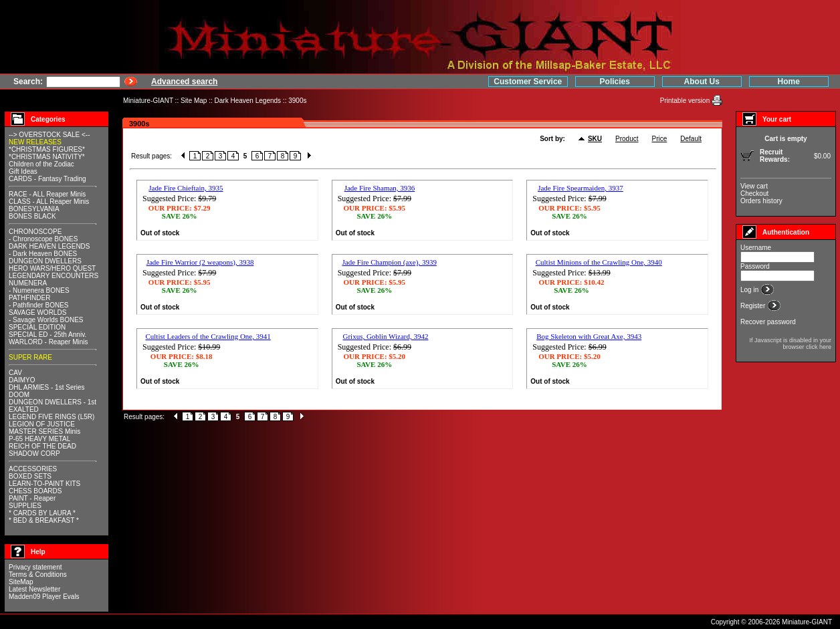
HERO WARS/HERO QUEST (52, 268)
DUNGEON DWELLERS (45, 261)
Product (627, 139)
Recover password (768, 322)
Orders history (761, 201)
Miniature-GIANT (148, 101)
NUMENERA (28, 283)
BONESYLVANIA (34, 209)
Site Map (194, 101)
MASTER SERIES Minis (44, 431)
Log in (750, 290)
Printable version (686, 101)
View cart (754, 186)
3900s (297, 101)
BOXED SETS (30, 476)
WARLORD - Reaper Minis (48, 342)
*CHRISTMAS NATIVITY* (47, 157)
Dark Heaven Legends (248, 101)
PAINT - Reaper (32, 498)
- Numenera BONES (39, 290)
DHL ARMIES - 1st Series (47, 387)
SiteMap (21, 582)
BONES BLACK (32, 216)
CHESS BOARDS (35, 491)
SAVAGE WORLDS (37, 312)
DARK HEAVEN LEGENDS (49, 246)
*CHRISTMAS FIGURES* (47, 149)
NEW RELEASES (35, 142)
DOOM (19, 395)
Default (691, 139)
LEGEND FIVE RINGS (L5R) (51, 417)
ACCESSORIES (33, 469)
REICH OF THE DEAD (42, 446)
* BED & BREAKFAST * (44, 520)
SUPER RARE (30, 357)
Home (789, 82)
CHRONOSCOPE (35, 232)
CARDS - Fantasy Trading (47, 179)
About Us (702, 82)
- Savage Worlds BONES (46, 320)
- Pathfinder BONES (38, 305)
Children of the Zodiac (41, 164)
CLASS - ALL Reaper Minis (49, 202)
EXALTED (24, 409)
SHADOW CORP (34, 454)
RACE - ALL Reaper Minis (47, 194)
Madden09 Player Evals (44, 597)
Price (660, 139)
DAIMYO (22, 380)
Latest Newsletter (34, 589)
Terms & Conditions (38, 575)
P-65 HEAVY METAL (39, 439)
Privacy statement (35, 567)
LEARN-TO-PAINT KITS (44, 484)
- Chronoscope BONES (43, 239)
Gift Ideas (23, 171)
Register (754, 306)
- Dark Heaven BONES (43, 254)
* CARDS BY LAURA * (42, 513)
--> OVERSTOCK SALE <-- (49, 135)
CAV (15, 373)
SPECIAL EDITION (37, 327)
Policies (615, 82)
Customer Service (528, 82)
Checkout (754, 194)
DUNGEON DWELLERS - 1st (52, 402)
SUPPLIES (25, 506)
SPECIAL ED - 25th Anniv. (47, 335)
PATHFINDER (29, 298)
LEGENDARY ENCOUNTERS (54, 276)
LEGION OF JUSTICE (42, 424)
